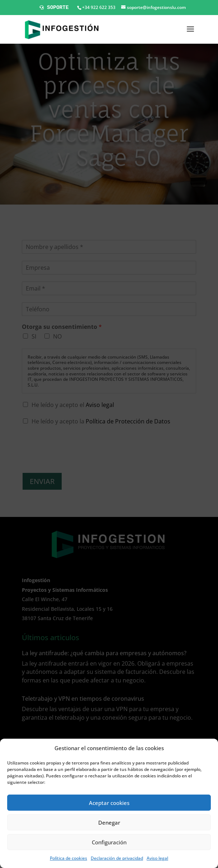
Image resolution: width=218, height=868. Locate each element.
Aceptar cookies (109, 803)
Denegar (109, 823)
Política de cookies (68, 858)
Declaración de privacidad (117, 858)
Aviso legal (157, 858)
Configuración (109, 842)
